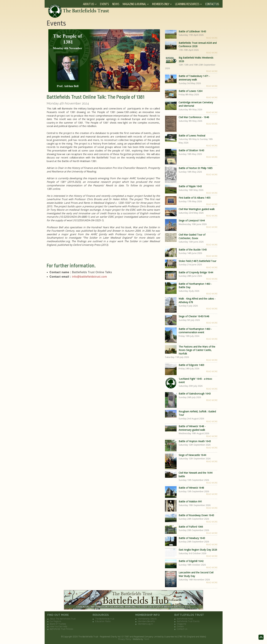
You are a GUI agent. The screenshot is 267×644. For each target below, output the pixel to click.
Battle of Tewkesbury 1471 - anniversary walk (194, 78)
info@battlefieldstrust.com (89, 277)
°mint (146, 639)
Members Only (161, 4)
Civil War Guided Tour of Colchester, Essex (192, 236)
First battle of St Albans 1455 (195, 198)
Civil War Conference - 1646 (194, 117)
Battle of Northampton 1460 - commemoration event (195, 331)
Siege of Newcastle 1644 (192, 455)
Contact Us (212, 4)
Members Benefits (146, 621)
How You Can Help (59, 626)
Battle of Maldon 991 (190, 501)
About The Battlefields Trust (63, 619)
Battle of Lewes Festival (192, 136)
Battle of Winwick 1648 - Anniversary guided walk (192, 428)
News (116, 4)
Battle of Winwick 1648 (191, 488)
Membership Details (147, 619)
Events (104, 4)
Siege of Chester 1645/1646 (194, 316)
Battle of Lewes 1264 (190, 91)
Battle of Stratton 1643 (191, 150)
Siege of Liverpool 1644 (192, 220)
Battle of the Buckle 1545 (193, 250)
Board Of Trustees (58, 624)
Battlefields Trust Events (188, 621)
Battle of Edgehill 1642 (191, 561)
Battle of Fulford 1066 (191, 527)
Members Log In (145, 624)
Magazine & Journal (134, 4)
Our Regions (56, 621)
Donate (180, 626)
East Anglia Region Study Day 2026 (198, 550)
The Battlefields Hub (105, 619)
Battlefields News (185, 619)
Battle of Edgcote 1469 (191, 365)
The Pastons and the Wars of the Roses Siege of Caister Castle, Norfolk (197, 350)
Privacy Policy (125, 639)
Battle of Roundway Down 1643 (196, 515)
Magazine (182, 624)
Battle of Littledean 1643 (192, 31)
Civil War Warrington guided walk (197, 209)
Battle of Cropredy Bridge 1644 (196, 272)
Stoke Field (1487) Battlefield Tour (197, 261)
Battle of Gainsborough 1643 (195, 394)
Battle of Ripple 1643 (190, 186)
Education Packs (103, 621)
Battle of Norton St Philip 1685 (196, 168)
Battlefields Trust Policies (61, 629)
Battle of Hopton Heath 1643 (195, 441)
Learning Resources (187, 4)
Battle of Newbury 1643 (192, 538)
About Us (88, 4)
